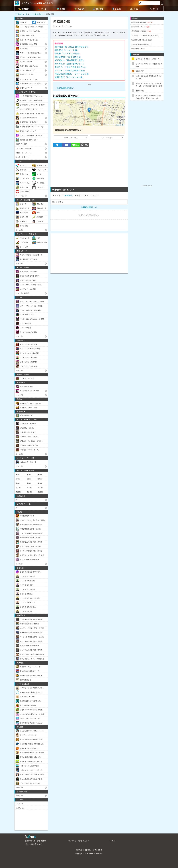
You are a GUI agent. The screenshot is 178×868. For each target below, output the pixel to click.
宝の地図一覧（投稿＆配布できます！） (73, 47)
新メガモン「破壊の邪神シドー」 (70, 64)
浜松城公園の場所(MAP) (66, 88)
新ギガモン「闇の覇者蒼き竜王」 (70, 60)
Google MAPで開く (71, 138)
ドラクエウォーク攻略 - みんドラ (37, 3)
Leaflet (118, 125)
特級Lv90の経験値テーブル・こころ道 (72, 74)
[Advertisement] (89, 168)
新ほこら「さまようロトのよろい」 (71, 67)
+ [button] (57, 103)
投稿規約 (68, 195)
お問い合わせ (98, 850)
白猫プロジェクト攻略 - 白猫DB (35, 841)
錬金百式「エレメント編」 (67, 50)
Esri (123, 125)
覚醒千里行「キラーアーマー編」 (70, 77)
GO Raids (112, 841)
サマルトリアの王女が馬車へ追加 (70, 70)
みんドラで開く (107, 138)
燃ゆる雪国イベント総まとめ (68, 57)
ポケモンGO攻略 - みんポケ (34, 844)
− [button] (57, 107)
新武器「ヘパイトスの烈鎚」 (68, 53)
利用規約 (79, 850)
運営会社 (88, 850)
